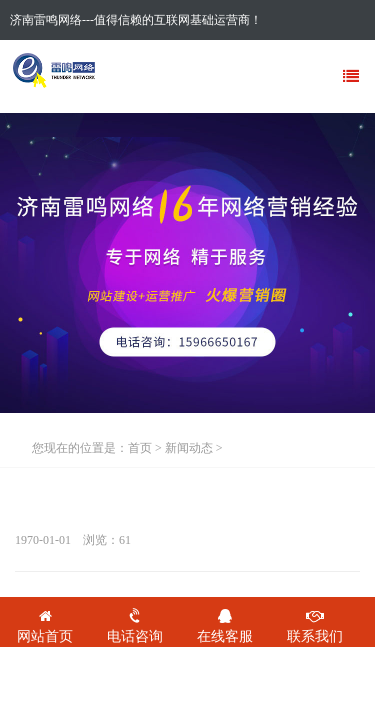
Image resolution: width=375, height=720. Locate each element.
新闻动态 (189, 448)
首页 (140, 448)
